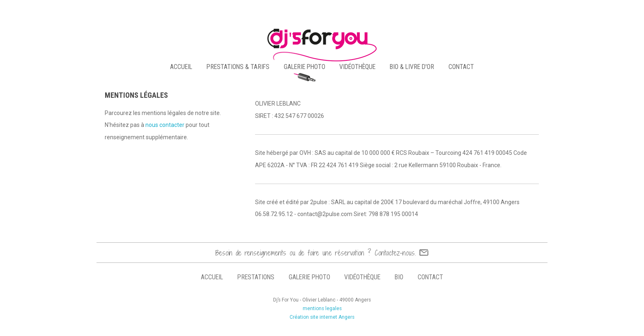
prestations (256, 277)
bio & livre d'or (412, 67)
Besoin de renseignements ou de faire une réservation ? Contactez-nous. (316, 253)
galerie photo (305, 67)
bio (399, 277)
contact (461, 67)
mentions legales (322, 308)
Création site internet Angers (322, 317)
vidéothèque (357, 67)
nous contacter (165, 125)
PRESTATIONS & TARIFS (238, 67)
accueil (181, 67)
